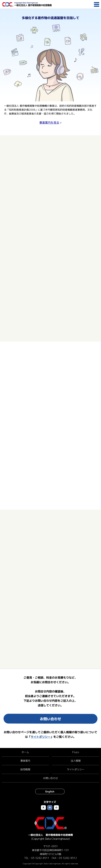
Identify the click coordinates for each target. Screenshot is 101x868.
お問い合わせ (50, 719)
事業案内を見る (49, 123)
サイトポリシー (41, 737)
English (50, 791)
